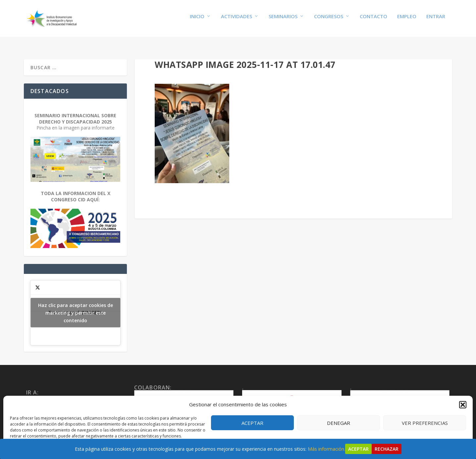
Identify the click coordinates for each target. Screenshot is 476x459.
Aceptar (252, 423)
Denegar (339, 423)
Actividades (237, 21)
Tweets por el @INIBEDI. (75, 307)
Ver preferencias (425, 423)
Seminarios (283, 21)
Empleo (407, 21)
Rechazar (387, 449)
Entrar (436, 21)
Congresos (329, 21)
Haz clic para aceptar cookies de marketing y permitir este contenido (76, 307)
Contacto (373, 21)
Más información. (326, 449)
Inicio (197, 21)
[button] (463, 405)
